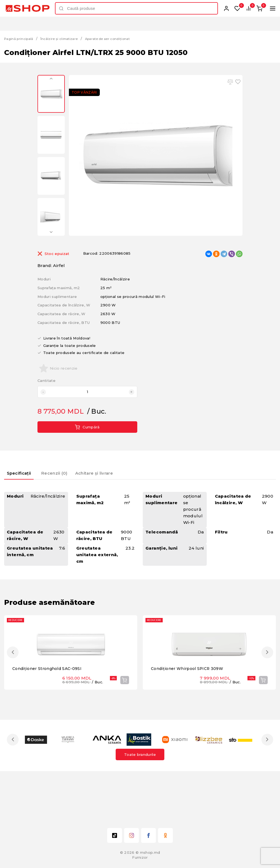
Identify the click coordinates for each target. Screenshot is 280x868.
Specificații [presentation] (23, 472)
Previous (51, 80)
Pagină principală (21, 39)
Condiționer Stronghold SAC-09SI (49, 717)
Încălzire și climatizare (65, 39)
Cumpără (87, 427)
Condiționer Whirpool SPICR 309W (189, 717)
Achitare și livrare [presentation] (106, 472)
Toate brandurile (140, 803)
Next (51, 230)
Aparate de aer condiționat (120, 39)
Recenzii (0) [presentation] (64, 472)
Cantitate (46, 381)
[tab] (24, 474)
